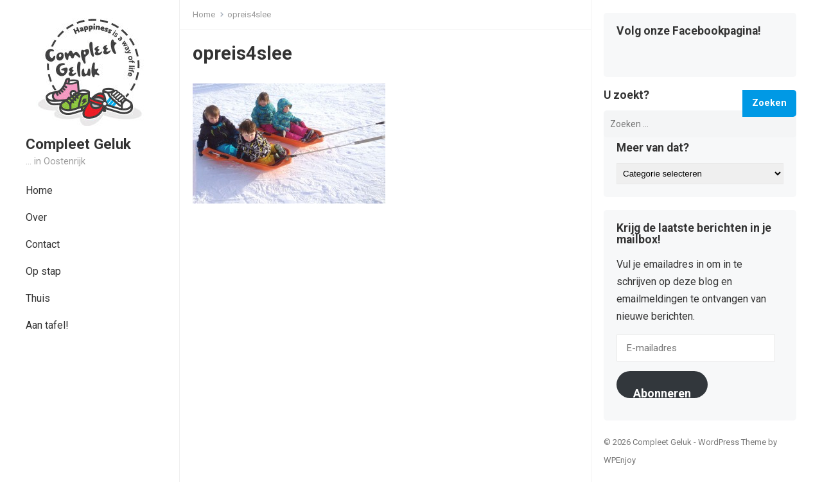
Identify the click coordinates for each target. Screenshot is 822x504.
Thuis (38, 298)
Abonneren (662, 392)
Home (39, 190)
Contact (43, 244)
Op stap (43, 271)
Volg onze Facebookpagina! (689, 31)
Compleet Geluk (78, 144)
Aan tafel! (47, 325)
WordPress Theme (732, 442)
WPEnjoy (620, 460)
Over (36, 217)
